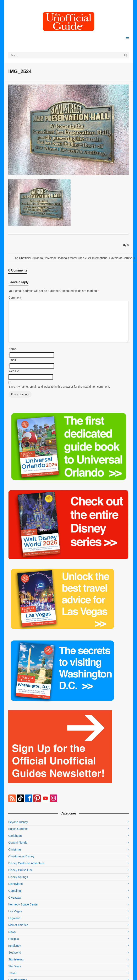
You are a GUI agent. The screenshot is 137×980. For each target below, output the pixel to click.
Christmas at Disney (21, 856)
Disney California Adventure (26, 863)
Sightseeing (16, 959)
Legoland (14, 918)
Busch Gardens (18, 829)
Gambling (15, 891)
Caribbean (15, 836)
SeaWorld (15, 953)
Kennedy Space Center (23, 904)
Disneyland (15, 884)
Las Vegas (15, 911)
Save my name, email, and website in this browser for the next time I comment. (59, 387)
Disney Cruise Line (21, 870)
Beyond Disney (18, 822)
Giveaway (15, 898)
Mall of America (18, 925)
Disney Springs (18, 877)
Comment (15, 298)
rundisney (15, 946)
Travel (12, 973)
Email (12, 360)
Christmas (15, 849)
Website (14, 371)
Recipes (14, 939)
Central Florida (18, 843)
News (12, 932)
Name (12, 349)
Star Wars (15, 966)
